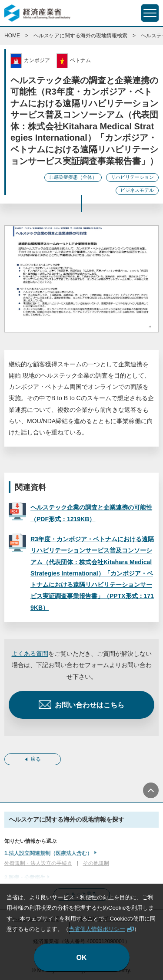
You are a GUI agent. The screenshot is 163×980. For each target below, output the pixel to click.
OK (82, 958)
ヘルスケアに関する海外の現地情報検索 (80, 36)
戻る (36, 759)
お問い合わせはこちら (90, 705)
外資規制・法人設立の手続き (38, 863)
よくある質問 (30, 654)
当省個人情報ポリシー (97, 929)
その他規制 (96, 863)
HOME (12, 36)
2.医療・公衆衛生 (25, 878)
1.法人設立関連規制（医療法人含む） (48, 853)
